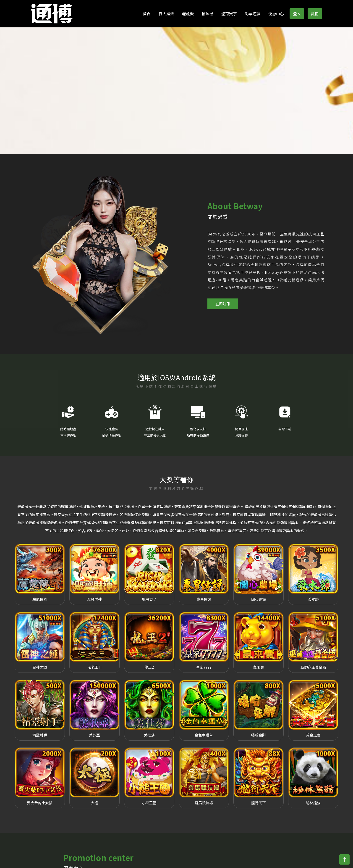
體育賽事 (229, 14)
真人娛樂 (166, 14)
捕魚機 (208, 14)
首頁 (147, 14)
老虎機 (188, 14)
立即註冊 (223, 298)
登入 (297, 14)
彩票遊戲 (253, 14)
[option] (96, 248)
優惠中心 (276, 14)
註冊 (315, 14)
